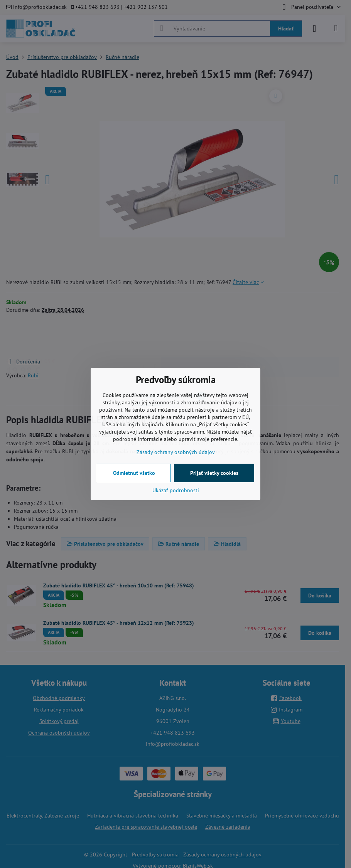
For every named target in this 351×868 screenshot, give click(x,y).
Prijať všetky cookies (214, 473)
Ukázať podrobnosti (176, 490)
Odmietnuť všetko (134, 473)
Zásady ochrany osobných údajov (176, 452)
